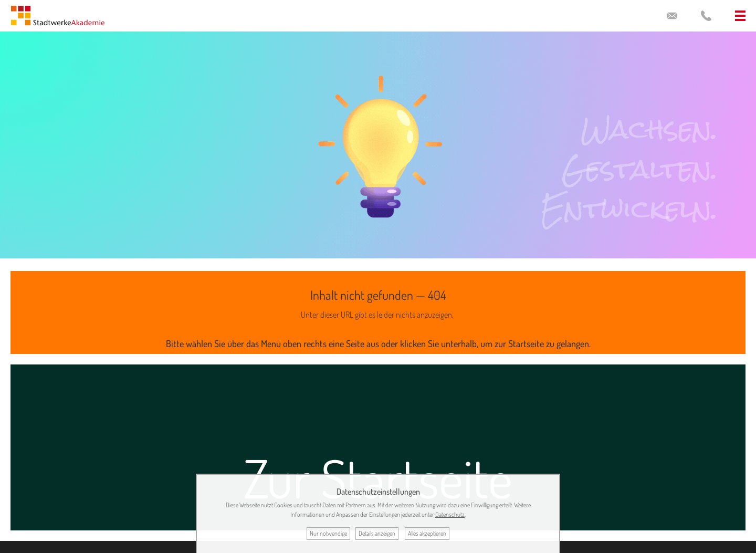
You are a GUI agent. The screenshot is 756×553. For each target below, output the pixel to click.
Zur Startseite (378, 478)
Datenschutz (450, 514)
